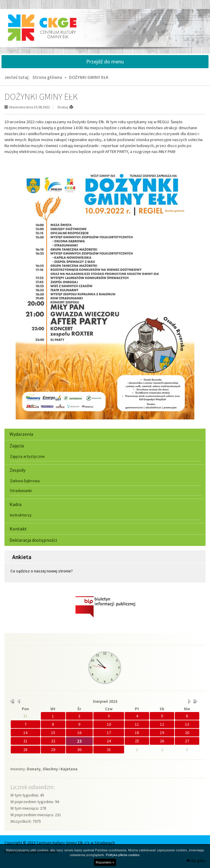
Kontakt (18, 529)
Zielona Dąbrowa (25, 481)
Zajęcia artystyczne (27, 456)
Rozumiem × (105, 862)
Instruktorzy (21, 515)
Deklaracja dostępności (33, 540)
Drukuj (63, 107)
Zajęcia (17, 446)
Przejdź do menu (105, 61)
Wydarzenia (21, 434)
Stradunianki (21, 491)
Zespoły (17, 470)
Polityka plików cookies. (123, 855)
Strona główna (47, 77)
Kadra (16, 504)
